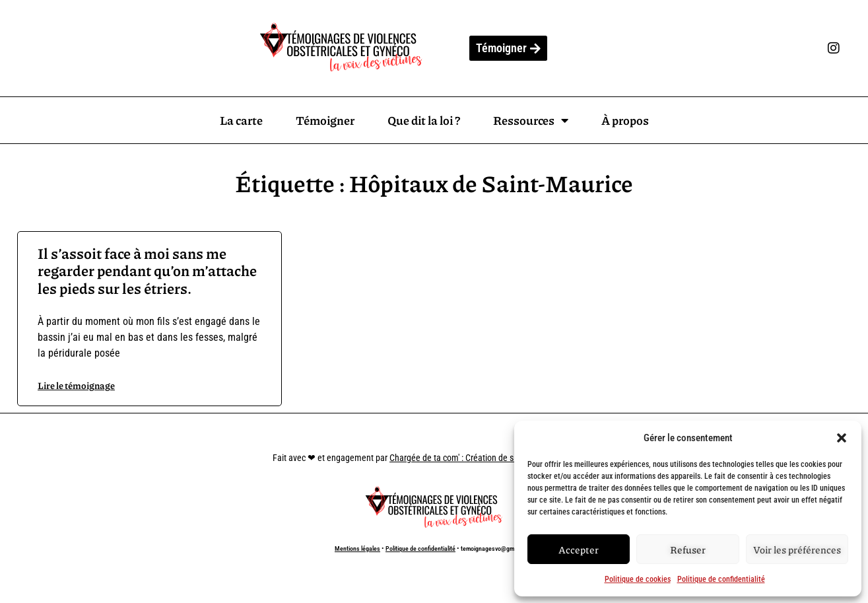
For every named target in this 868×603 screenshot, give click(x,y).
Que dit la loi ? (424, 120)
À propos (625, 120)
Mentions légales (357, 549)
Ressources (531, 120)
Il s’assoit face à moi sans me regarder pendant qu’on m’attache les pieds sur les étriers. (147, 271)
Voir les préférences (797, 550)
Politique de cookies (638, 579)
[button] (842, 438)
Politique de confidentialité (721, 579)
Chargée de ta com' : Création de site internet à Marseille (492, 458)
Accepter (579, 550)
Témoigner (325, 120)
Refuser (688, 550)
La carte (241, 120)
